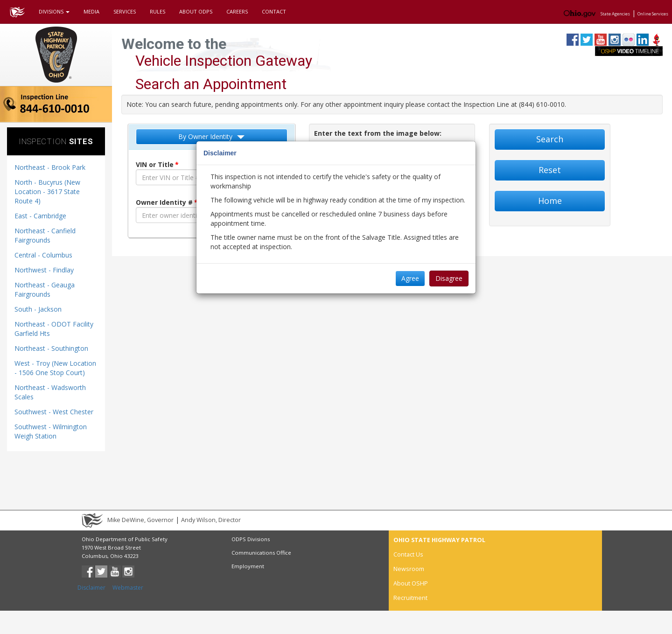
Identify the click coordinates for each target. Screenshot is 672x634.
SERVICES (125, 11)
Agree (410, 278)
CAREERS (237, 11)
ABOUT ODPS (196, 11)
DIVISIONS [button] (54, 11)
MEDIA (91, 11)
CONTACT (274, 11)
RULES (157, 11)
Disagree (449, 278)
